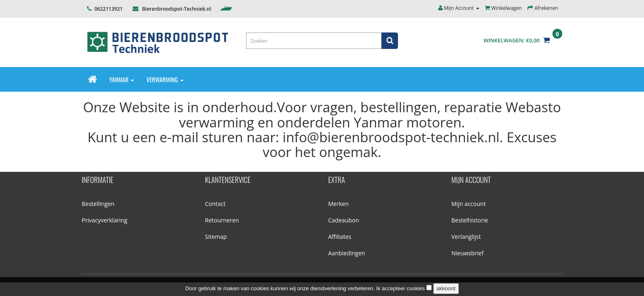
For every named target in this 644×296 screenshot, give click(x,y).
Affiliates (340, 237)
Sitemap (216, 237)
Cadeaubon (344, 220)
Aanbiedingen (347, 253)
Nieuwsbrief (467, 253)
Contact (215, 204)
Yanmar (122, 79)
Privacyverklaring (105, 220)
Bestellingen (98, 204)
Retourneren (222, 220)
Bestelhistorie (470, 220)
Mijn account (469, 204)
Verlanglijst (466, 237)
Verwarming (165, 79)
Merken (338, 204)
